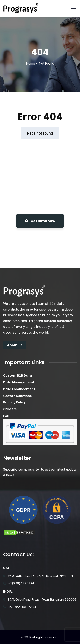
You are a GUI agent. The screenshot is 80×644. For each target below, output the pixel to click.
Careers (10, 409)
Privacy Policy (14, 402)
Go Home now (40, 221)
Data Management (19, 382)
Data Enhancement (19, 389)
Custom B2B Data (17, 375)
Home (31, 63)
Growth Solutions (17, 396)
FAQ (6, 416)
